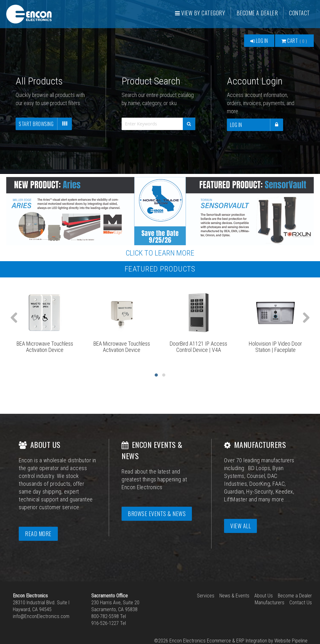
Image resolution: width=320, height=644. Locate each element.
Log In (259, 41)
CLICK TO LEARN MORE (160, 253)
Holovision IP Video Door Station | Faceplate (275, 347)
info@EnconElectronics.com (41, 616)
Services (206, 596)
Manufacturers (270, 603)
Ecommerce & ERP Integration (237, 641)
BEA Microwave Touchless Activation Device (45, 347)
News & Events (234, 596)
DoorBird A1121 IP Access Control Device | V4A (198, 347)
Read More (38, 534)
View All (240, 526)
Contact (300, 13)
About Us (264, 596)
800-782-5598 (105, 616)
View (200, 13)
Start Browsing (45, 124)
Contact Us (301, 603)
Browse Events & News (157, 514)
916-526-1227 (105, 623)
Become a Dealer (257, 13)
